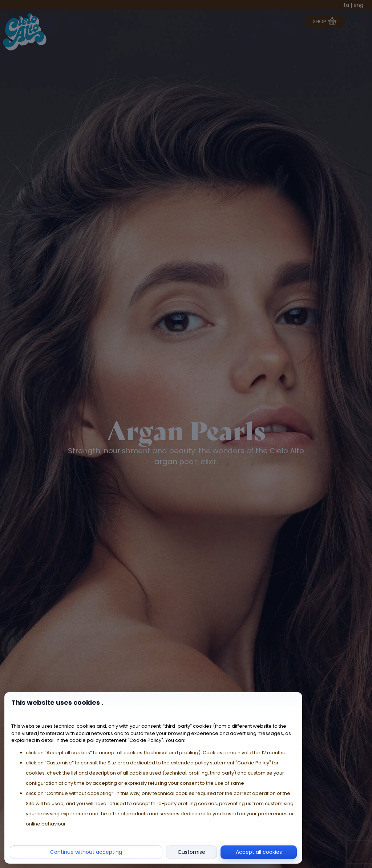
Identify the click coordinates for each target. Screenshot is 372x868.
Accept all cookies (259, 852)
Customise (191, 852)
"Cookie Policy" (145, 740)
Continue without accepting (86, 852)
